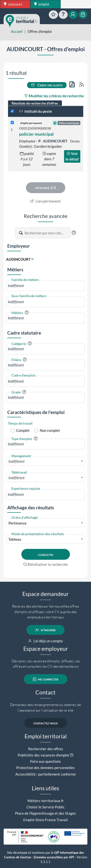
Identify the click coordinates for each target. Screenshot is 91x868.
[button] (74, 233)
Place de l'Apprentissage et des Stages (45, 813)
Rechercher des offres (46, 749)
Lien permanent (45, 201)
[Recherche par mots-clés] (47, 233)
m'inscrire (45, 630)
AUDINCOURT (53, 141)
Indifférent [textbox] (17, 461)
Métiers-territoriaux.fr (46, 801)
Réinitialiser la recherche (46, 564)
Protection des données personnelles (45, 768)
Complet (23, 430)
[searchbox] (45, 286)
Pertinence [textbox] (17, 523)
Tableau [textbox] (15, 539)
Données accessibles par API (54, 857)
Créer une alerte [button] (47, 85)
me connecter (45, 679)
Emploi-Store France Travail (45, 820)
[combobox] (45, 286)
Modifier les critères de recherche (54, 96)
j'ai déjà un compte (45, 641)
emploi (42, 4)
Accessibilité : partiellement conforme (45, 774)
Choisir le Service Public (45, 807)
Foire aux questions (45, 761)
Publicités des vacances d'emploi (43, 755)
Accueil (17, 31)
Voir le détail (72, 156)
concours (13, 4)
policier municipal (36, 134)
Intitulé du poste (36, 111)
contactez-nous (45, 723)
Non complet (50, 430)
